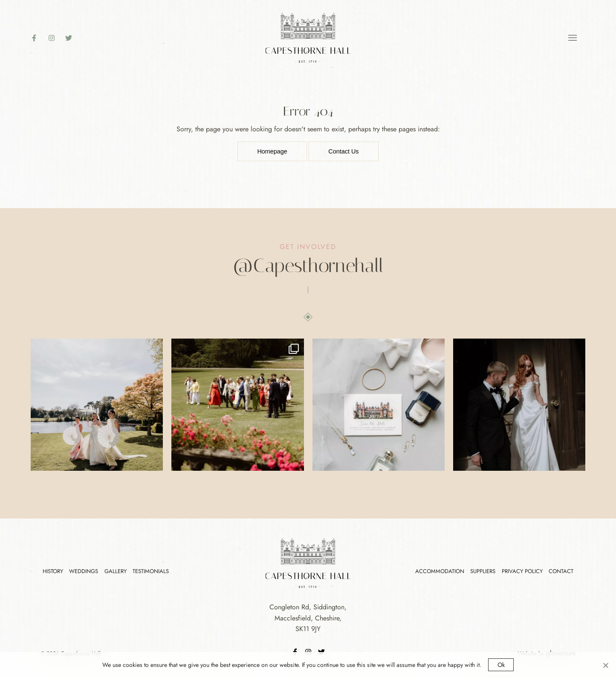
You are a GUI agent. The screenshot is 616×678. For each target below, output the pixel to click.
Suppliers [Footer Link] (483, 571)
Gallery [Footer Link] (116, 571)
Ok (501, 665)
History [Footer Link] (53, 571)
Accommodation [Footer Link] (440, 571)
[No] (605, 665)
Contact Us (343, 151)
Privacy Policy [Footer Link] (522, 571)
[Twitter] (73, 38)
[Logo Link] (308, 37)
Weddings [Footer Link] (84, 571)
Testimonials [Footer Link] (151, 571)
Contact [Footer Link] (561, 571)
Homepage (272, 151)
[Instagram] (56, 38)
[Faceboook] (38, 38)
